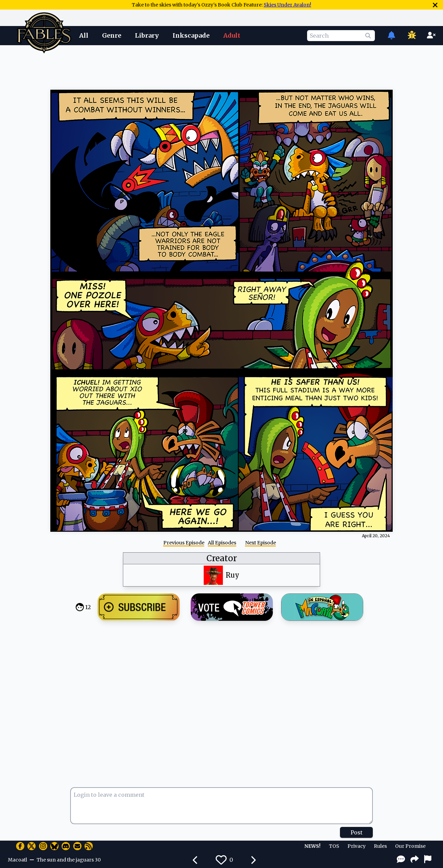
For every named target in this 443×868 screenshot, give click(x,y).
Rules (380, 846)
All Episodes (222, 543)
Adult (232, 35)
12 (88, 607)
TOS (334, 846)
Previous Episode (184, 543)
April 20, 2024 (376, 536)
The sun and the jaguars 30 (69, 860)
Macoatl (17, 860)
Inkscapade (191, 35)
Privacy (357, 846)
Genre (112, 35)
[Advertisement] (221, 66)
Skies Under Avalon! (287, 5)
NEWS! (312, 846)
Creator (222, 558)
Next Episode (261, 543)
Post (357, 832)
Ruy (232, 575)
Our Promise (410, 846)
